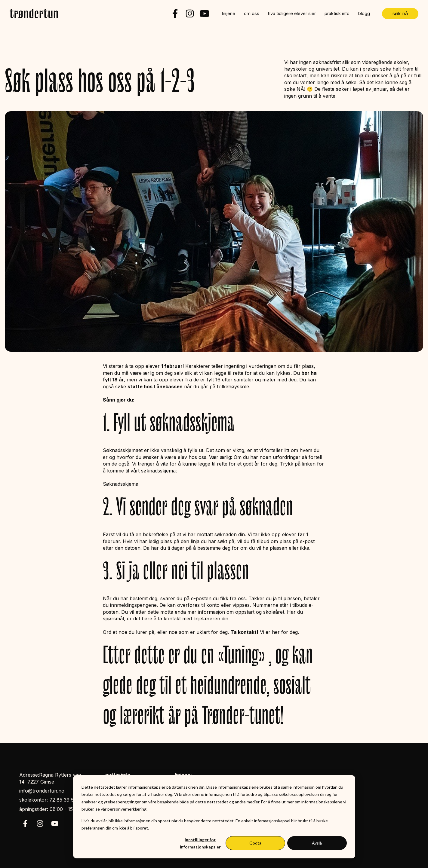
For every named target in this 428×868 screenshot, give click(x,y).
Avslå (317, 843)
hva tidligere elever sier (292, 14)
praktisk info (337, 14)
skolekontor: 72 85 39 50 (48, 800)
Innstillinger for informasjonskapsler (200, 843)
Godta (255, 843)
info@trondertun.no (42, 791)
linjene (229, 14)
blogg (364, 14)
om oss (252, 14)
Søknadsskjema (121, 484)
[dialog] (214, 817)
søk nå (400, 14)
